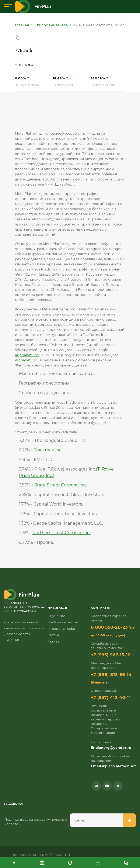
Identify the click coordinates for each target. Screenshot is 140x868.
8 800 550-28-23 (109, 627)
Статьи (53, 635)
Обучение (56, 616)
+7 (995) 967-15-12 (111, 655)
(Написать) (100, 682)
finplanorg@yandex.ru (111, 748)
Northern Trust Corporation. (61, 533)
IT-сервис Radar (62, 629)
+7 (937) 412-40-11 (111, 697)
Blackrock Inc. (48, 450)
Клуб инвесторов (63, 622)
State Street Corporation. (60, 485)
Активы (54, 641)
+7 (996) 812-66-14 (111, 675)
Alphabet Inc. (27, 355)
